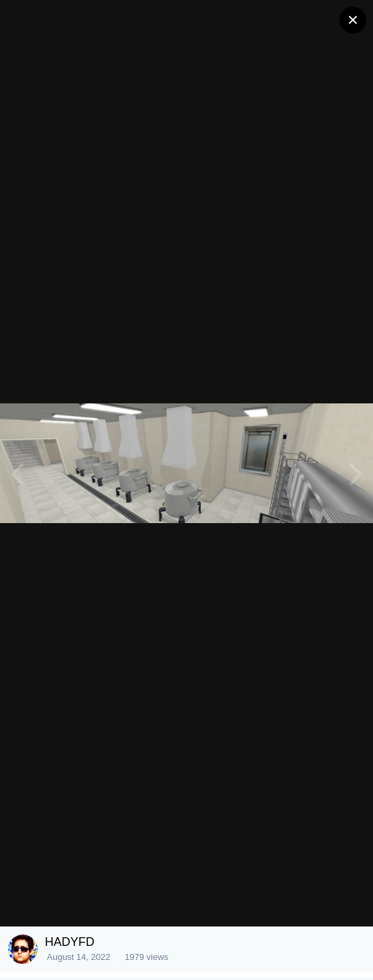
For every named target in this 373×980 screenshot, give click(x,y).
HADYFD (70, 942)
